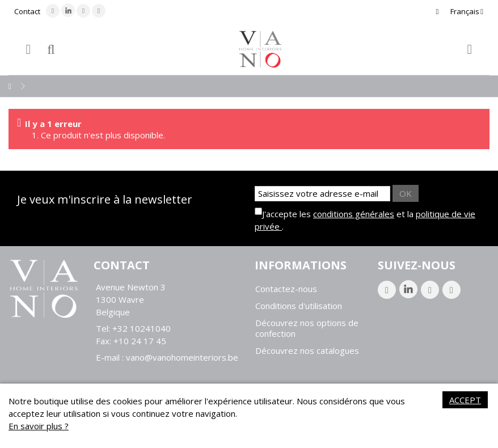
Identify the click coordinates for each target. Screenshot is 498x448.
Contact (27, 11)
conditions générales (354, 214)
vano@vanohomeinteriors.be (182, 357)
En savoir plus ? (39, 426)
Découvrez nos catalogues (307, 351)
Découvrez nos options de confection (307, 328)
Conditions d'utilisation (299, 306)
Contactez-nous (286, 289)
